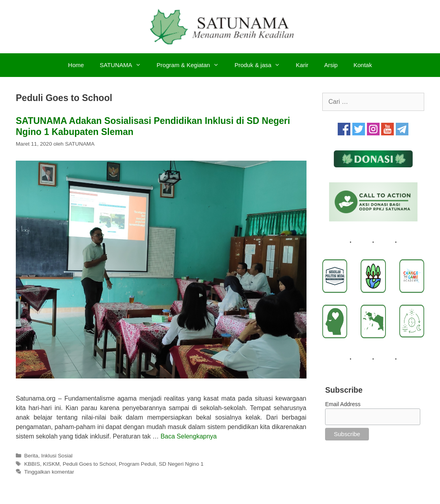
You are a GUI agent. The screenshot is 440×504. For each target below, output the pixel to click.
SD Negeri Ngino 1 (181, 464)
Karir (302, 65)
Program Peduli (137, 464)
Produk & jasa (261, 65)
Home (76, 65)
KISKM (51, 464)
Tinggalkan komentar (49, 472)
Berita (31, 456)
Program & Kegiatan (192, 65)
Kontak (363, 65)
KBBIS (32, 464)
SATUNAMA (124, 65)
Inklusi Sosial (57, 456)
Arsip (331, 65)
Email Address (343, 404)
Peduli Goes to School (89, 464)
